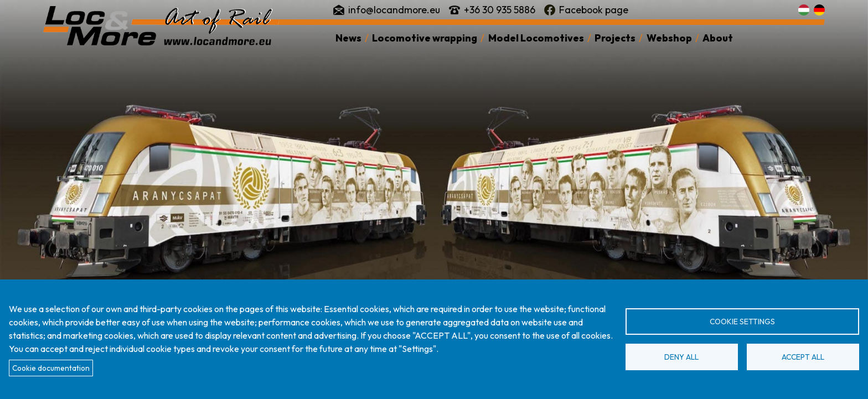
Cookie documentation (51, 368)
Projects (615, 38)
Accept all (803, 357)
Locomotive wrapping (425, 38)
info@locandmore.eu (394, 10)
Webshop (669, 38)
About (718, 38)
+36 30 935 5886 (500, 10)
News (348, 38)
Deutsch (819, 10)
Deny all (681, 357)
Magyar (804, 10)
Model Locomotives (536, 38)
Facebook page (594, 10)
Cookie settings (742, 322)
